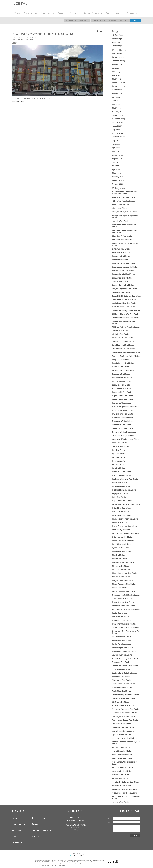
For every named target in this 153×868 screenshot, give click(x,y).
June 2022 (116, 144)
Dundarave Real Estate (121, 374)
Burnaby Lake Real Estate (122, 278)
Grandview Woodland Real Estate (125, 439)
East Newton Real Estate (122, 389)
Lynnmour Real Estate (121, 548)
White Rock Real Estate (121, 786)
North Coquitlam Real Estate (123, 591)
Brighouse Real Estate (121, 260)
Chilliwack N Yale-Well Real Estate (125, 314)
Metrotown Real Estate (121, 566)
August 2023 (117, 126)
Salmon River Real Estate (122, 655)
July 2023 (116, 130)
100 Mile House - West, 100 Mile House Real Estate (125, 193)
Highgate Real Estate (120, 494)
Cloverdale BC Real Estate (122, 338)
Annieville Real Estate (121, 221)
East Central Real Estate (122, 381)
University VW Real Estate (122, 724)
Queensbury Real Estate (122, 637)
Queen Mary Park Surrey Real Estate (126, 628)
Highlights (47, 13)
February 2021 (118, 177)
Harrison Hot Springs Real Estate (125, 479)
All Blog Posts (118, 35)
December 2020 (118, 180)
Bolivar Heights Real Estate (123, 240)
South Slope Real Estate (122, 691)
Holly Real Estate (119, 497)
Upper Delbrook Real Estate (123, 727)
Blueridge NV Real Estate (122, 236)
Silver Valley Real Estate (121, 680)
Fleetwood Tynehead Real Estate (125, 407)
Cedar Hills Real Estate (121, 292)
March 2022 (117, 151)
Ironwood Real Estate (121, 512)
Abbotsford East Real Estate (123, 197)
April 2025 (116, 75)
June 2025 (116, 68)
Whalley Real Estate (120, 778)
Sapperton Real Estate (121, 662)
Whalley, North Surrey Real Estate (125, 782)
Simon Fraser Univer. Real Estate (125, 684)
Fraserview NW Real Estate (123, 418)
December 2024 (118, 83)
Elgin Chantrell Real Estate (122, 396)
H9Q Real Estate (119, 468)
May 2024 (116, 104)
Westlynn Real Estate (121, 775)
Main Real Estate (119, 555)
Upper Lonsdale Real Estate (123, 731)
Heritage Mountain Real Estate (124, 490)
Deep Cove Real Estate (121, 360)
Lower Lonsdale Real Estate (123, 541)
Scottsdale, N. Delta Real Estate (125, 673)
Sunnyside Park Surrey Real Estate (125, 709)
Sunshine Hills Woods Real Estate (125, 713)
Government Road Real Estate (124, 432)
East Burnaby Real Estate (122, 378)
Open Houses (117, 42)
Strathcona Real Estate (121, 702)
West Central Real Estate (122, 758)
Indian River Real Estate (121, 508)
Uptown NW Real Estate (122, 735)
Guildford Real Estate (120, 447)
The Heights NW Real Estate (123, 716)
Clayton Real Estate (120, 331)
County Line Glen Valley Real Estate (126, 352)
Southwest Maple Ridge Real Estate (126, 695)
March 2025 (117, 79)
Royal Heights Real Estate (122, 648)
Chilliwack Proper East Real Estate (125, 318)
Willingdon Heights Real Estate (124, 789)
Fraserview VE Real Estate (122, 421)
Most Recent (117, 54)
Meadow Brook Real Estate (123, 562)
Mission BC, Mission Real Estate (124, 573)
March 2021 (117, 173)
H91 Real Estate (118, 450)
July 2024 (116, 97)
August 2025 (117, 64)
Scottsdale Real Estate (121, 669)
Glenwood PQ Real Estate (122, 428)
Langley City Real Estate (122, 530)
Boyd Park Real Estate (121, 253)
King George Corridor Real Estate (125, 519)
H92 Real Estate (118, 454)
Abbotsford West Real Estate (124, 201)
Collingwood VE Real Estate (123, 342)
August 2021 (117, 159)
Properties (38, 818)
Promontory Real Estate (122, 620)
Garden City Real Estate (121, 425)
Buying (36, 824)
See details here (18, 101)
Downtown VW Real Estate (123, 370)
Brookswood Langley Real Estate (125, 267)
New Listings (117, 39)
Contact (132, 13)
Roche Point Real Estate (122, 644)
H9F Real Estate (119, 465)
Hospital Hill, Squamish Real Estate (126, 504)
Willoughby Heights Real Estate (125, 793)
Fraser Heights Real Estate (122, 414)
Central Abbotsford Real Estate (124, 300)
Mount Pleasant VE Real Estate (124, 584)
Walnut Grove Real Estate (122, 751)
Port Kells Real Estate (121, 617)
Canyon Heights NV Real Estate (124, 289)
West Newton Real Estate (122, 771)
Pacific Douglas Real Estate (123, 602)
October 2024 (118, 90)
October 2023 (118, 122)
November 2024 (119, 86)
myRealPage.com (77, 855)
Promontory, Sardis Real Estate (124, 624)
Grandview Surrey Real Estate (124, 436)
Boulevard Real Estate (121, 249)
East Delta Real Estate (121, 385)
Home (17, 13)
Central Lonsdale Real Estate (124, 307)
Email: (108, 822)
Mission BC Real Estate (121, 570)
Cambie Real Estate (120, 282)
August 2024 (117, 93)
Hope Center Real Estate (122, 501)
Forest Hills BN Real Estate (123, 410)
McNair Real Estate (120, 559)
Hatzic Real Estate (119, 483)
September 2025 (119, 61)
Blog (109, 13)
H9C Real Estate (119, 457)
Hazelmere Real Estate (121, 486)
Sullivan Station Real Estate (123, 706)
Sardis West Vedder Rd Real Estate (126, 666)
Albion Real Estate (119, 208)
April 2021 (116, 169)
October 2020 (118, 184)
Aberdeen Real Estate (121, 205)
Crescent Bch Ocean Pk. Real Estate (126, 356)
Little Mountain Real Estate (123, 537)
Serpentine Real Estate (121, 677)
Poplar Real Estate (119, 613)
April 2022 (116, 148)
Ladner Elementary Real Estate (124, 526)
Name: (109, 819)
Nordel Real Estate (119, 588)
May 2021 (116, 166)
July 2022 (116, 141)
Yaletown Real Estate (121, 802)
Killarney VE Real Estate (121, 515)
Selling (16, 830)
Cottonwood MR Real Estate (123, 349)
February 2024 (118, 112)
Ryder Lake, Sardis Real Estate (124, 651)
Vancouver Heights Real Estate (124, 738)
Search (136, 20)
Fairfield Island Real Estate (122, 399)
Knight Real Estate (119, 523)
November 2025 (118, 57)
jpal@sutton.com (76, 820)
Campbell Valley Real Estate (123, 285)
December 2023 (118, 119)
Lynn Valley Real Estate (121, 544)
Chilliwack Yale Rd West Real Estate (126, 327)
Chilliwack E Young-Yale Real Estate (126, 311)
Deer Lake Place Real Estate (123, 363)
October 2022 (118, 133)
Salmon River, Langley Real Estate (125, 659)
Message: (107, 826)
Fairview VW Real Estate (122, 403)
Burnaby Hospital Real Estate (124, 274)
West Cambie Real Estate (122, 755)
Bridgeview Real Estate (121, 256)
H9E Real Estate (119, 461)
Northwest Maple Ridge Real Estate (126, 595)
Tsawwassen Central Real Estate (125, 720)
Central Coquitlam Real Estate (124, 303)
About (36, 836)
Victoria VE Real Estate (121, 747)
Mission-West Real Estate (122, 577)
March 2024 (117, 108)
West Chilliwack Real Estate (123, 768)
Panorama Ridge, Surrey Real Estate (126, 609)
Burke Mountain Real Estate (123, 271)
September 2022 (119, 137)
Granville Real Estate (120, 443)
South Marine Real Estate (122, 688)
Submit (135, 836)
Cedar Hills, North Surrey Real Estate (126, 296)
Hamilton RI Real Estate (121, 472)
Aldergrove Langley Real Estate (125, 212)
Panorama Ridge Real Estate (123, 606)
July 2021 (116, 162)
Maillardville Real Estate (121, 552)
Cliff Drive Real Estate (120, 334)
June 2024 (116, 101)
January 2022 (117, 155)
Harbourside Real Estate (122, 475)
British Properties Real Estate (123, 263)
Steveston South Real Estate (123, 698)
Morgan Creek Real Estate (122, 580)
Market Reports (92, 13)
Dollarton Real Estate (120, 367)
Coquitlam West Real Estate (123, 345)
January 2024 (117, 115)
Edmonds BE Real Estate (122, 392)
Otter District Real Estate (122, 599)
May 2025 (116, 72)
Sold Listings (117, 46)
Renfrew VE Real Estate (25, 39)
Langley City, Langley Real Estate (125, 533)
